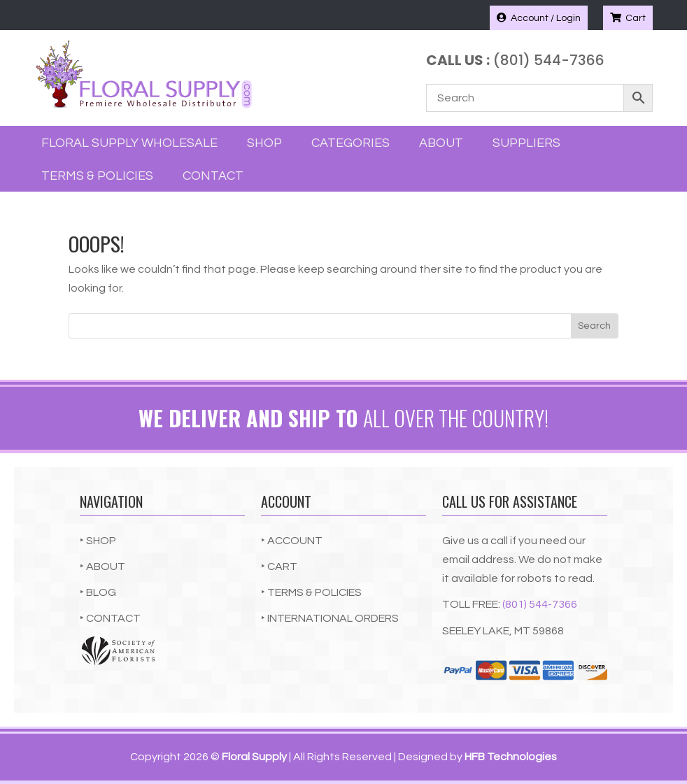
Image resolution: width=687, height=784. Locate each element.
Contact (213, 176)
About (441, 143)
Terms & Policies (97, 176)
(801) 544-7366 (540, 604)
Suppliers (526, 143)
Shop (264, 143)
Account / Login (539, 18)
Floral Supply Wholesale (129, 143)
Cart (628, 18)
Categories (350, 143)
